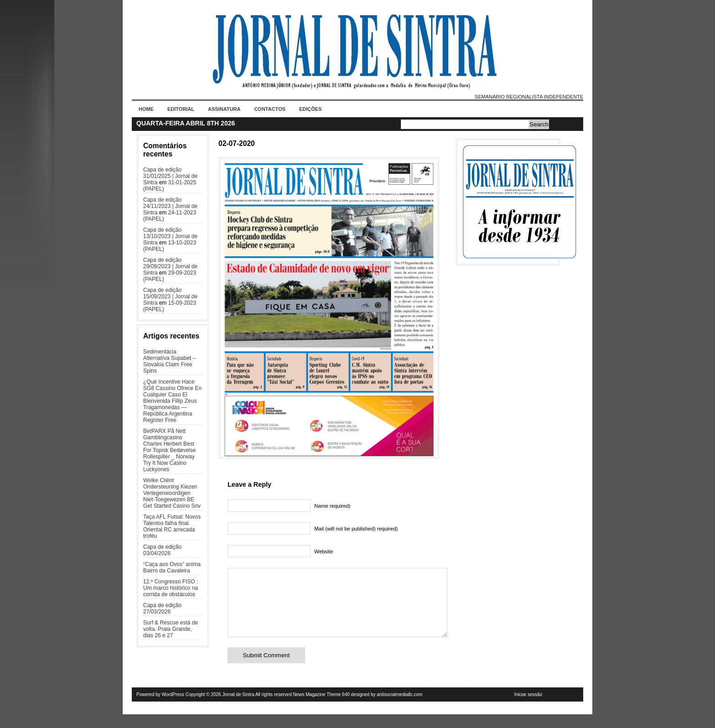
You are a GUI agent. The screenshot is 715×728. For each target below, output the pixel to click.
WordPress (173, 708)
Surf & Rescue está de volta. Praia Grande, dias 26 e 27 (171, 629)
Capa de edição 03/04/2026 (162, 550)
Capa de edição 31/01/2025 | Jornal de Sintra (170, 176)
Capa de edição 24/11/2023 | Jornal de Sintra (170, 206)
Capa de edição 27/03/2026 (162, 608)
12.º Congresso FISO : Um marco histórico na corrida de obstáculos (171, 588)
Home (146, 109)
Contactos (270, 109)
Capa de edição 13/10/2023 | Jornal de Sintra (170, 236)
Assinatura (224, 109)
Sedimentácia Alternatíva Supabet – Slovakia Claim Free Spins (169, 361)
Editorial (181, 109)
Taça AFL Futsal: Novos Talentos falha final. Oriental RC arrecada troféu (172, 526)
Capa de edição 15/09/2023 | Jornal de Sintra (170, 296)
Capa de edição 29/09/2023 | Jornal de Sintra (170, 266)
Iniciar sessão (528, 708)
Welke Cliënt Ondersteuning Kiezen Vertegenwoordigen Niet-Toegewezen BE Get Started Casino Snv (172, 493)
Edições (311, 109)
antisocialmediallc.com (399, 708)
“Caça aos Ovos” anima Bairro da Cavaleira (172, 567)
